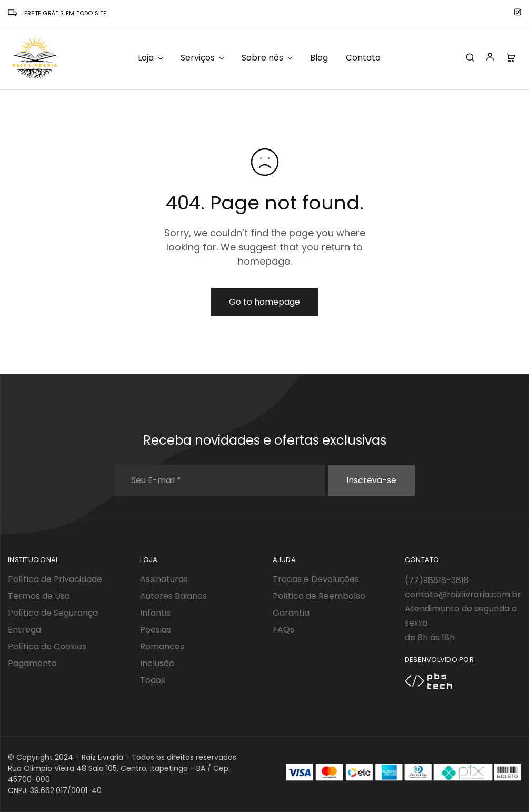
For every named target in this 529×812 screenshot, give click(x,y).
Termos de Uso (39, 596)
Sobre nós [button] (268, 58)
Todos (153, 680)
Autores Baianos (173, 596)
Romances (162, 646)
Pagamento (32, 663)
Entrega (24, 630)
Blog (319, 58)
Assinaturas (164, 579)
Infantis (155, 613)
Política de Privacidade (55, 579)
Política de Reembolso (319, 596)
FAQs (283, 630)
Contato (363, 58)
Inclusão (157, 663)
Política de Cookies (47, 646)
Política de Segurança (53, 613)
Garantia (291, 613)
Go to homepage (264, 302)
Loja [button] (151, 58)
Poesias (156, 630)
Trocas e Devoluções (316, 579)
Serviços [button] (203, 58)
